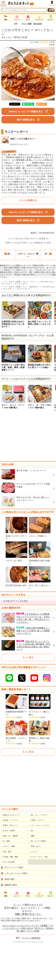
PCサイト (40, 964)
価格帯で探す (11, 921)
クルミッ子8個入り (38, 536)
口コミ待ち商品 (9, 898)
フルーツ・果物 (9, 882)
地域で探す (10, 915)
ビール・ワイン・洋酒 (39, 892)
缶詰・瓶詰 (7, 887)
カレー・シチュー (30, 282)
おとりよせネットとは (13, 961)
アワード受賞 (26, 24)
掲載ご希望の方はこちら (28, 950)
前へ (8, 254)
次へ (48, 254)
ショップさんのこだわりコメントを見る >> (28, 238)
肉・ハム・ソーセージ (39, 851)
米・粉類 (6, 877)
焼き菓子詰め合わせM (16, 585)
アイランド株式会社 (31, 973)
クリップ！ (43, 104)
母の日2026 (38, 24)
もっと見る (28, 657)
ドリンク (34, 887)
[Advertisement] (28, 437)
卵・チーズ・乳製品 (38, 877)
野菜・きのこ (36, 882)
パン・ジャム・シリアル (40, 861)
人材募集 (43, 961)
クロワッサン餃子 (14, 561)
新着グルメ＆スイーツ (11, 851)
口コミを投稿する (28, 200)
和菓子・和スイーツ (11, 861)
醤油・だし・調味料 (11, 871)
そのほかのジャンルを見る (16, 601)
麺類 (33, 871)
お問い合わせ (27, 964)
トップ (4, 282)
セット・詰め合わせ (30, 287)
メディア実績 (33, 967)
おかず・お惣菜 (15, 282)
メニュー (3, 5)
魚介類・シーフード (11, 856)
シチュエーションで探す (16, 909)
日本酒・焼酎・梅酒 (11, 892)
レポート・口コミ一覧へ (28, 255)
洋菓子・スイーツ (38, 856)
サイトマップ (31, 961)
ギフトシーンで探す (14, 903)
